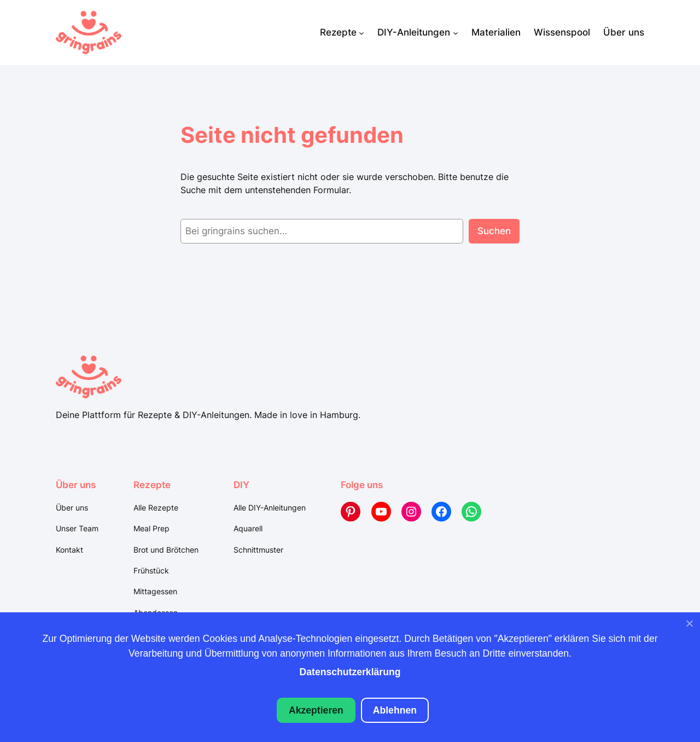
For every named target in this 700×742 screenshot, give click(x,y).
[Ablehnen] (689, 626)
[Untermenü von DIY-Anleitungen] (456, 32)
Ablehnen (395, 710)
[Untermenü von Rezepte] (361, 32)
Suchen (494, 231)
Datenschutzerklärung (350, 672)
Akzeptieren (316, 710)
